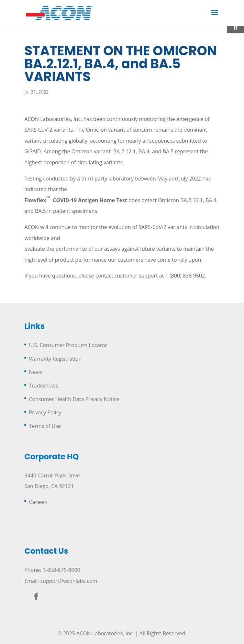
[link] (60, 12)
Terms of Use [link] (45, 426)
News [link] (35, 372)
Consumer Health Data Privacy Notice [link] (74, 399)
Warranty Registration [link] (55, 359)
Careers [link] (38, 502)
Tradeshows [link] (43, 386)
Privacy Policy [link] (45, 412)
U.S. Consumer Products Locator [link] (68, 345)
